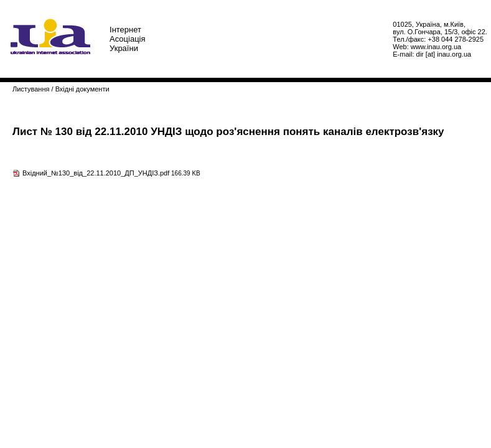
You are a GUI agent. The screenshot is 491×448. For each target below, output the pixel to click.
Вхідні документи (82, 89)
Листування (31, 89)
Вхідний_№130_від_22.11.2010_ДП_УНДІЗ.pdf (96, 173)
